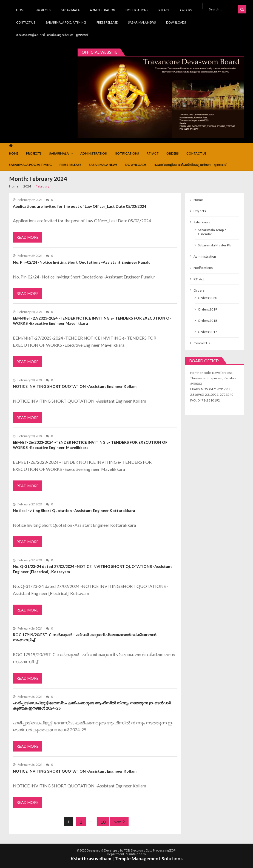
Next (117, 822)
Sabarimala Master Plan (216, 245)
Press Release (107, 22)
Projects (43, 10)
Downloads (176, 22)
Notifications (137, 10)
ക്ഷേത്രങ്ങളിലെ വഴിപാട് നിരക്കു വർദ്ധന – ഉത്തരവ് (52, 35)
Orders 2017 (207, 332)
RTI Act (164, 10)
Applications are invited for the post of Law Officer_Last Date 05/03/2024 (79, 206)
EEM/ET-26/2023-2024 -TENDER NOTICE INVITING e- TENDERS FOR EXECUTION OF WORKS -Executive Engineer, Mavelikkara (90, 445)
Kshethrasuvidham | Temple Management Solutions (127, 859)
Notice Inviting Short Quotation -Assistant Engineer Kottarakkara (74, 510)
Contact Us (26, 22)
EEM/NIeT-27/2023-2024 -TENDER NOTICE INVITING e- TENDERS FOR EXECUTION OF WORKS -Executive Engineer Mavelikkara (92, 321)
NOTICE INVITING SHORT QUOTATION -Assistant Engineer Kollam (75, 386)
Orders (186, 10)
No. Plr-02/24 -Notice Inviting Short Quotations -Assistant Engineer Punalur (83, 262)
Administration (103, 10)
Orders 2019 (207, 309)
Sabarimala (70, 10)
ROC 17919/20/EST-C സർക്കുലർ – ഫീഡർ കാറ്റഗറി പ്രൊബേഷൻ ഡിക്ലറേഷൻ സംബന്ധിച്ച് (85, 637)
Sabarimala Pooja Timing (66, 22)
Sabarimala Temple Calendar (212, 232)
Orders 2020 (207, 298)
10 (103, 822)
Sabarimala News (142, 22)
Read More (28, 237)
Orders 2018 (207, 321)
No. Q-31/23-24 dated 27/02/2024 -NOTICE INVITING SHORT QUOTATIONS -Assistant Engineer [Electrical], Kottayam (93, 569)
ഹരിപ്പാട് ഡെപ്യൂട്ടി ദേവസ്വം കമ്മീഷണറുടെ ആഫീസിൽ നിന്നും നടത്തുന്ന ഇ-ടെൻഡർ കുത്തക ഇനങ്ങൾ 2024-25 (92, 705)
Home (21, 10)
